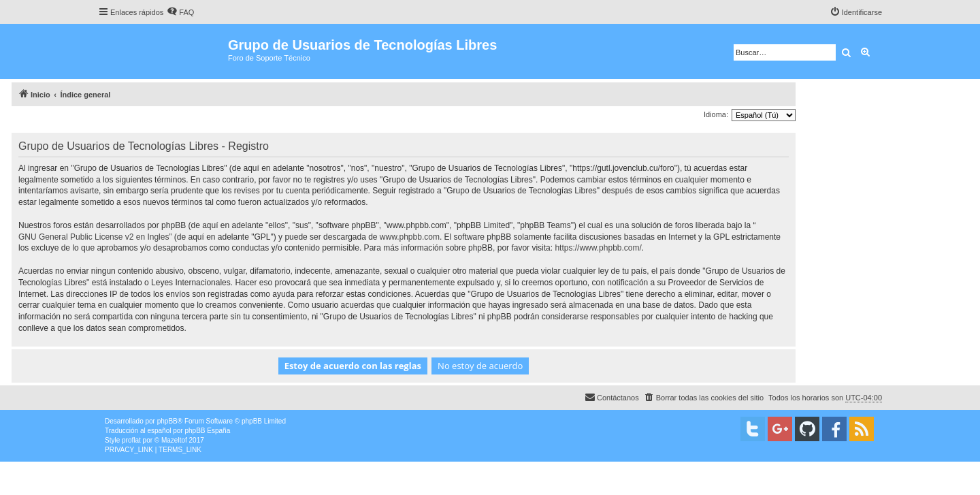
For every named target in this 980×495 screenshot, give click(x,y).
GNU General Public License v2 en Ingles (94, 237)
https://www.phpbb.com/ (598, 248)
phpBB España (207, 431)
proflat (131, 440)
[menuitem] (180, 12)
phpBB (167, 421)
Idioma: (716, 114)
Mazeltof (174, 440)
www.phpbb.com (410, 237)
